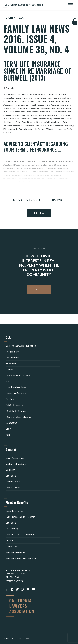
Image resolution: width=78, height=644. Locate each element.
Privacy (29, 639)
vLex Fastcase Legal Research (20, 517)
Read (39, 289)
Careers (10, 369)
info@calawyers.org (15, 581)
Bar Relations (12, 357)
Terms (18, 639)
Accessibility (12, 352)
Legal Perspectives (15, 458)
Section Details (13, 482)
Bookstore (11, 363)
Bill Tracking (12, 529)
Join (8, 435)
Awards (10, 540)
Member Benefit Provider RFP (21, 558)
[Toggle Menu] (70, 5)
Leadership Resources (16, 393)
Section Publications (16, 464)
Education (11, 476)
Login (8, 429)
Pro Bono (10, 399)
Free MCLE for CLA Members (21, 534)
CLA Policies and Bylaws (18, 375)
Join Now (39, 213)
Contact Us (11, 423)
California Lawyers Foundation (21, 346)
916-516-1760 (12, 577)
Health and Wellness (16, 387)
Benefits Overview (15, 511)
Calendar (10, 470)
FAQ (8, 381)
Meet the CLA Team (16, 411)
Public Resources (14, 405)
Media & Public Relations (18, 417)
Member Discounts (15, 552)
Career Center (13, 487)
